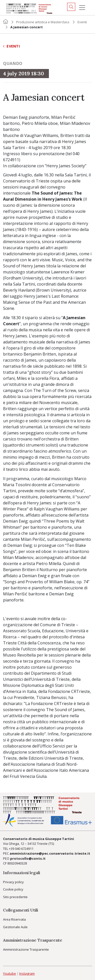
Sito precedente (15, 897)
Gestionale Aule (15, 927)
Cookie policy (13, 889)
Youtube (9, 973)
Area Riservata (14, 919)
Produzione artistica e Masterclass (43, 22)
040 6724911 (24, 849)
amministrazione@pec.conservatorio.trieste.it (50, 853)
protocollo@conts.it (28, 858)
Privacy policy (13, 882)
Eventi (82, 22)
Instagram (27, 973)
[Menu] (82, 8)
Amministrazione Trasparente (26, 949)
